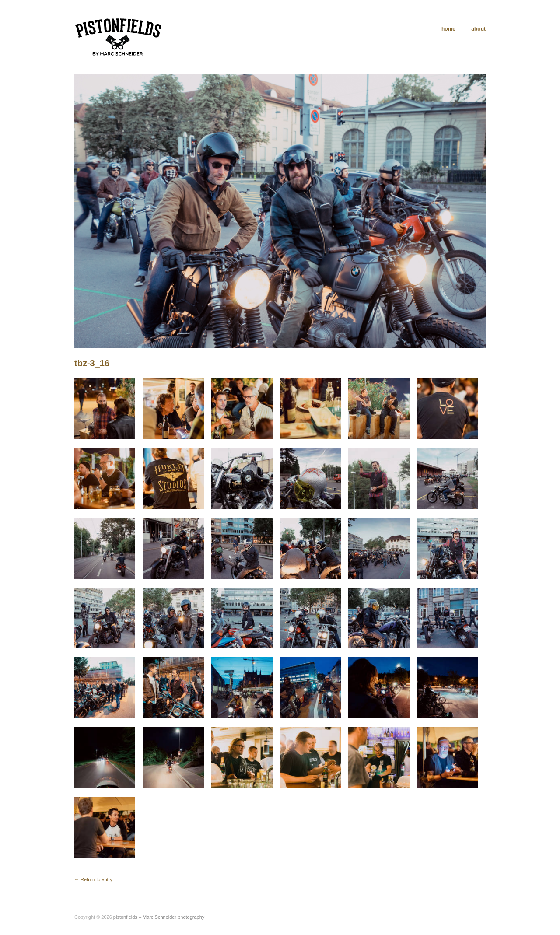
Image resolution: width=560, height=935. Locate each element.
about (478, 29)
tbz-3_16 (92, 363)
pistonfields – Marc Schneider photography (159, 917)
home (446, 29)
